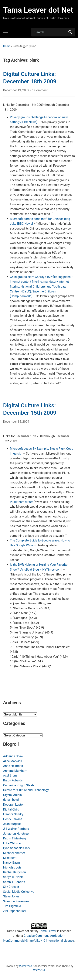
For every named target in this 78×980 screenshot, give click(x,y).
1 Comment (40, 90)
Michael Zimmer (14, 853)
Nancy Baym (12, 863)
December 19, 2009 (17, 90)
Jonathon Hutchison (17, 834)
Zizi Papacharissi (15, 911)
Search (70, 32)
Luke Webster (12, 843)
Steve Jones (11, 896)
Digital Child (11, 809)
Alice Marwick (13, 761)
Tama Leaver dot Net (38, 10)
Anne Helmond (13, 766)
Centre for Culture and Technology (26, 790)
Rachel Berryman (15, 872)
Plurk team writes (22, 502)
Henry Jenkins (13, 819)
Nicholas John (13, 867)
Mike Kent (10, 858)
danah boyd (11, 800)
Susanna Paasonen (16, 901)
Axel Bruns (10, 775)
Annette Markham (15, 771)
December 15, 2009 (16, 422)
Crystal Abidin (13, 795)
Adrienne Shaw (13, 756)
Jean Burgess (12, 824)
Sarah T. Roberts (14, 882)
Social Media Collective (19, 892)
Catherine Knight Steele (19, 785)
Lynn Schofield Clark (17, 848)
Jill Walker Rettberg (16, 829)
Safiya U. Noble (13, 877)
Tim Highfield (12, 906)
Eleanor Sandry (13, 814)
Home (7, 46)
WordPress (25, 966)
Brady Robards (13, 780)
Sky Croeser (11, 887)
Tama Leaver (48, 931)
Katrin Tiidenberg (15, 838)
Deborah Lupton (14, 805)
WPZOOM (39, 970)
